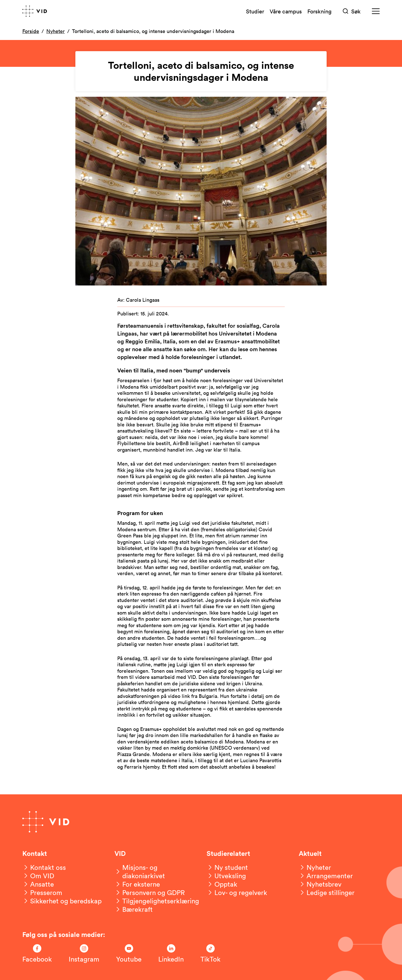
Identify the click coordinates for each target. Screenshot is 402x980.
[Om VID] (38, 876)
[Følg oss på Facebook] (37, 954)
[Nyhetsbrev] (320, 884)
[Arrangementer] (326, 876)
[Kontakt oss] (44, 867)
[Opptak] (222, 884)
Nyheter (56, 31)
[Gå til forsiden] (35, 11)
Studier (255, 11)
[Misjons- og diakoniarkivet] (155, 872)
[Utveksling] (226, 876)
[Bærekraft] (134, 909)
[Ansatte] (38, 884)
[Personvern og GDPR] (150, 892)
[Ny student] (227, 867)
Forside (31, 31)
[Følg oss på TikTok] (210, 954)
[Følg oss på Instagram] (84, 954)
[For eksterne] (137, 884)
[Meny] (376, 11)
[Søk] (352, 11)
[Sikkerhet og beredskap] (62, 901)
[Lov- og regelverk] (237, 892)
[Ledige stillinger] (327, 892)
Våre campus (286, 11)
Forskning (320, 11)
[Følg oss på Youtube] (129, 954)
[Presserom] (42, 892)
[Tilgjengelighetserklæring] (157, 901)
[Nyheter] (315, 867)
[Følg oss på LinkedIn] (171, 954)
